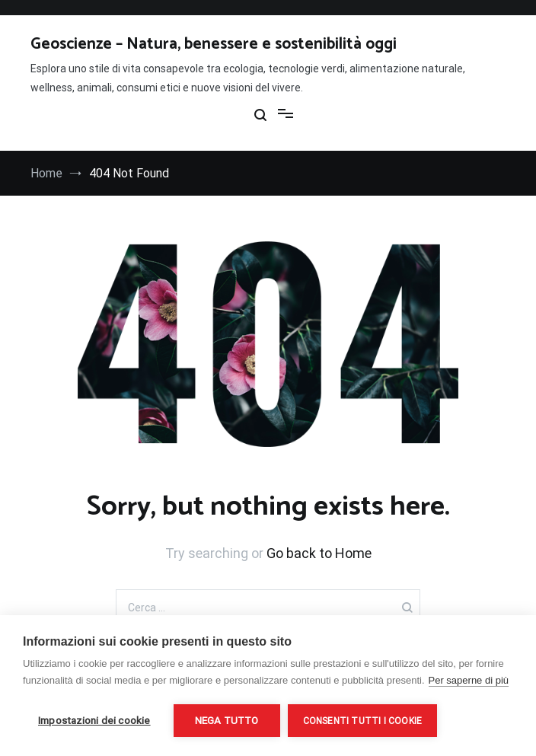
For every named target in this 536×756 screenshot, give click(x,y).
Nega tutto (227, 720)
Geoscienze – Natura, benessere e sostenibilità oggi (214, 44)
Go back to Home (319, 553)
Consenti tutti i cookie (363, 721)
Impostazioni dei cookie (94, 720)
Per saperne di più (469, 680)
